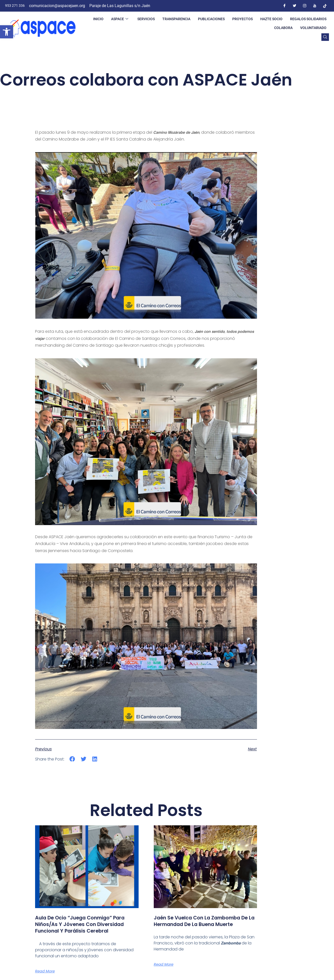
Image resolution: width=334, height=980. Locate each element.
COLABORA (283, 28)
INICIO (98, 19)
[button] (7, 32)
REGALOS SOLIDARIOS (308, 19)
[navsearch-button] (325, 37)
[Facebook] (285, 6)
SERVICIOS (146, 19)
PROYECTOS (242, 19)
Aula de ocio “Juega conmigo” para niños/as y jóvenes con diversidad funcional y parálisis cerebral (81, 928)
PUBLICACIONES (211, 19)
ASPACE (120, 19)
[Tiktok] (325, 6)
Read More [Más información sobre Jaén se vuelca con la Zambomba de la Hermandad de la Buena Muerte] (165, 971)
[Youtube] (315, 6)
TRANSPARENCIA (176, 19)
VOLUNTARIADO (313, 28)
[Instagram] (305, 6)
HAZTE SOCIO (271, 19)
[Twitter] (295, 6)
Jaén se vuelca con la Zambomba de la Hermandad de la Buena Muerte (205, 924)
